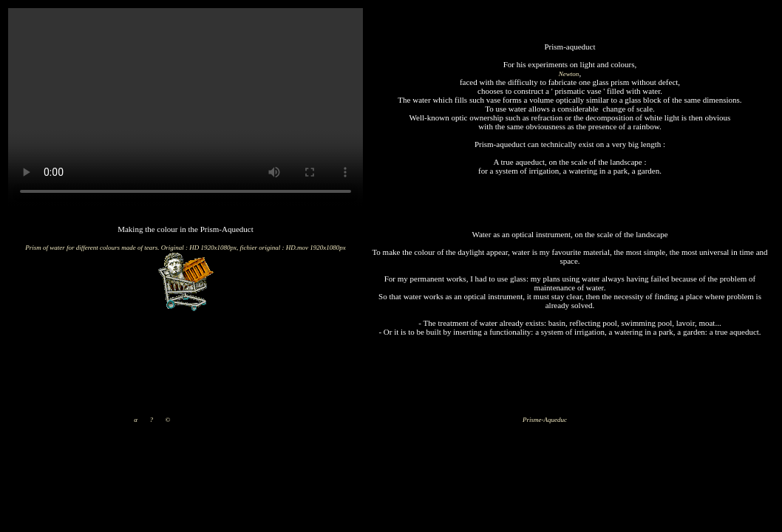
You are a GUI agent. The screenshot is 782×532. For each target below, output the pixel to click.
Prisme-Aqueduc (545, 420)
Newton (569, 74)
